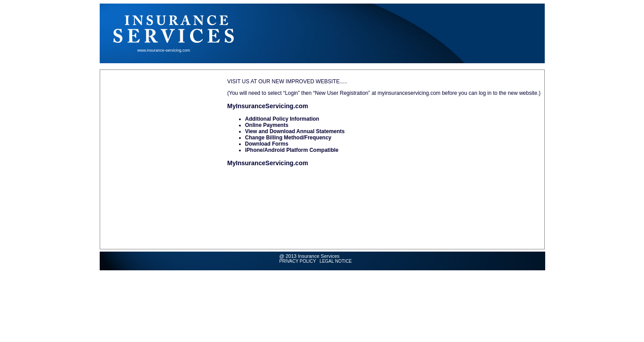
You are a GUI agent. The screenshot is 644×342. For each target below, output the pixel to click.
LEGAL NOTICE (336, 261)
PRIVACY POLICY (298, 261)
